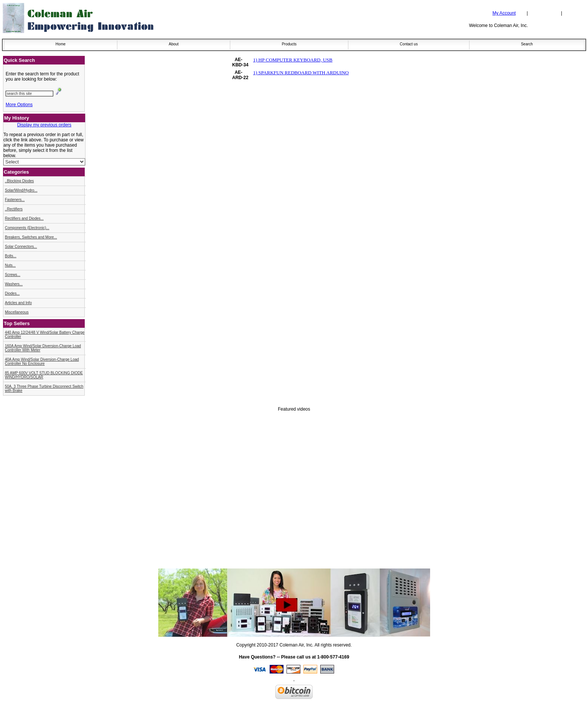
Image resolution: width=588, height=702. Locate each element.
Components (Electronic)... (27, 228)
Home (61, 44)
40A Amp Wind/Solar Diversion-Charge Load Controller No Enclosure (42, 361)
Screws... (13, 275)
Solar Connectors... (21, 247)
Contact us (409, 44)
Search (527, 44)
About (174, 44)
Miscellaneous (17, 312)
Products (289, 44)
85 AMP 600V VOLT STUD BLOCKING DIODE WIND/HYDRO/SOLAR (44, 375)
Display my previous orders (44, 125)
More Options (19, 105)
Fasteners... (15, 200)
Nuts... (10, 265)
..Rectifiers (14, 209)
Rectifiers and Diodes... (24, 218)
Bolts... (11, 256)
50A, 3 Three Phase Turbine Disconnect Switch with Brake (44, 388)
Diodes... (12, 293)
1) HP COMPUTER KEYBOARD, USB (293, 60)
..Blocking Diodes (19, 181)
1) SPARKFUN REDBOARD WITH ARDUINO (301, 73)
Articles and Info (18, 303)
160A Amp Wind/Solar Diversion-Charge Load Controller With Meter (43, 348)
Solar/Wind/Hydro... (21, 190)
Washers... (14, 284)
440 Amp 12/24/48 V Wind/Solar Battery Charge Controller (45, 334)
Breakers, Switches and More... (31, 237)
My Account (504, 13)
